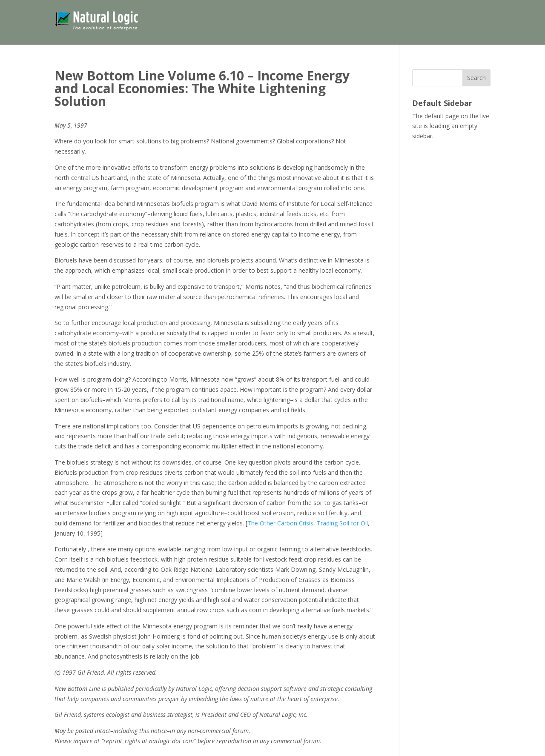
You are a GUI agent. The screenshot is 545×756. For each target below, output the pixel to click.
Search (476, 78)
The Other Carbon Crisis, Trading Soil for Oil (308, 523)
